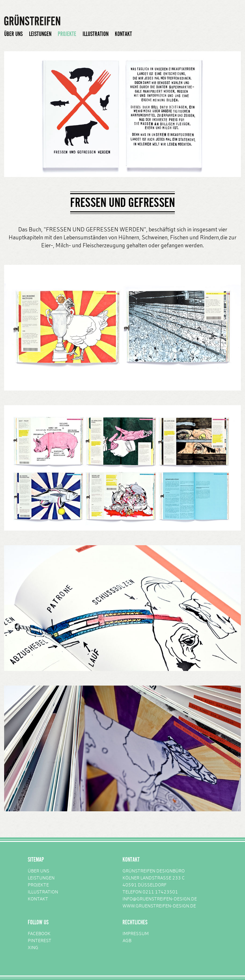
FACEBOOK (39, 934)
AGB (127, 941)
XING (33, 948)
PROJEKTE (67, 34)
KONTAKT (123, 34)
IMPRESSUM (136, 934)
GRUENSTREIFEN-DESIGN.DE (166, 906)
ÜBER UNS (13, 34)
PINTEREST (40, 941)
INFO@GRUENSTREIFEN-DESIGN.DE (160, 899)
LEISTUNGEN (40, 34)
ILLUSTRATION (96, 34)
